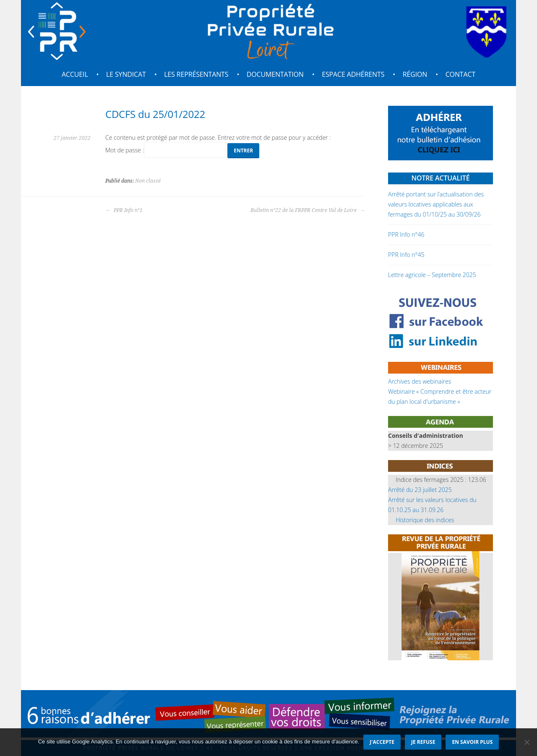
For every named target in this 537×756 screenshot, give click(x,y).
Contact (460, 74)
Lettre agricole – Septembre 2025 (432, 275)
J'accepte (382, 742)
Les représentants (196, 74)
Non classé (148, 181)
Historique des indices (425, 520)
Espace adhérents (353, 74)
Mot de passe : (166, 150)
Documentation (275, 74)
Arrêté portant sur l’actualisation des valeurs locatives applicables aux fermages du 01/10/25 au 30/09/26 (436, 204)
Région (415, 74)
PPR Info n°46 (406, 234)
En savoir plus (472, 742)
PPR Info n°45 (406, 255)
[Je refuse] (527, 742)
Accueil (75, 74)
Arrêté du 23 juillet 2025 (420, 490)
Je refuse (423, 742)
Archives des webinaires (420, 381)
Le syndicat (126, 74)
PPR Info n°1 (124, 210)
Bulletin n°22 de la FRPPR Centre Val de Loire (308, 210)
